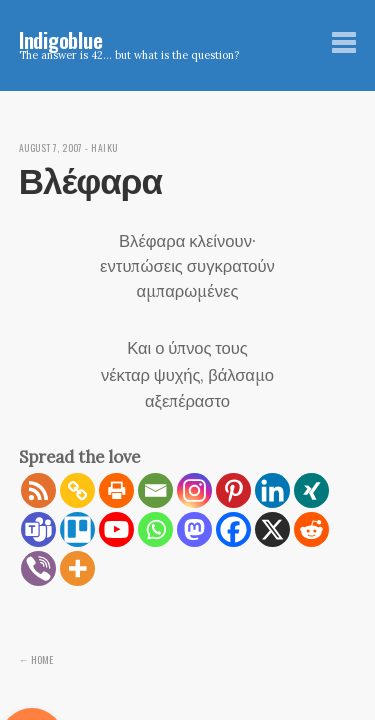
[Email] (155, 490)
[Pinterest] (233, 490)
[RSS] (38, 490)
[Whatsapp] (155, 529)
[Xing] (311, 490)
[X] (272, 529)
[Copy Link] (77, 490)
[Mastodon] (194, 529)
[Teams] (38, 529)
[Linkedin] (272, 490)
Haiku (104, 148)
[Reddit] (311, 529)
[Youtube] (116, 529)
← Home (36, 659)
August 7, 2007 (51, 148)
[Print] (116, 490)
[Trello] (77, 529)
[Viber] (38, 568)
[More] (77, 568)
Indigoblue (61, 39)
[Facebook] (233, 529)
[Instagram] (194, 490)
